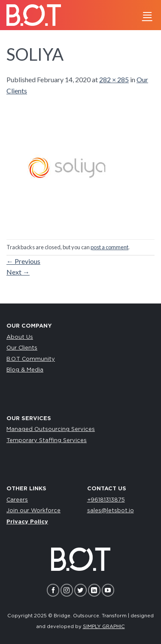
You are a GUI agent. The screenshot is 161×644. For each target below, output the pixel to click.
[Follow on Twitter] (80, 590)
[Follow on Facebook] (53, 590)
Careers (17, 500)
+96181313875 (106, 500)
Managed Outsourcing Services (51, 429)
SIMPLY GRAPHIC (104, 627)
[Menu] (147, 15)
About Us (20, 337)
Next (18, 272)
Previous (23, 261)
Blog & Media (25, 370)
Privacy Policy (27, 522)
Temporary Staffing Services (47, 441)
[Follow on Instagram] (67, 590)
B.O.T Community (31, 359)
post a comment (109, 247)
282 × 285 (114, 79)
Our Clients (22, 348)
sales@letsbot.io (111, 511)
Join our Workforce (33, 511)
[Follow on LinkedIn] (94, 590)
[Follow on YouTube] (108, 590)
